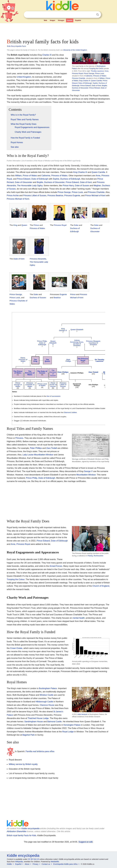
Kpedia (70, 20)
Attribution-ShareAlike (17, 831)
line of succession (53, 396)
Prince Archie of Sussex (53, 385)
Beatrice (57, 298)
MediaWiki (55, 862)
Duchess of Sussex (38, 298)
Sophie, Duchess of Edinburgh (66, 179)
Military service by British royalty (23, 764)
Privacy (35, 864)
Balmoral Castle (55, 722)
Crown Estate (16, 648)
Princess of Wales (37, 228)
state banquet (82, 714)
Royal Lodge (68, 732)
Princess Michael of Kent (18, 199)
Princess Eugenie (72, 195)
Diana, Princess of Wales (23, 359)
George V (88, 471)
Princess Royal (60, 225)
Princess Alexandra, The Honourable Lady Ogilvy (39, 262)
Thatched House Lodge (38, 718)
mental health (79, 618)
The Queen (47, 360)
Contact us (46, 864)
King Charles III (85, 81)
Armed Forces (56, 566)
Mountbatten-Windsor (86, 475)
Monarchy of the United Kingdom (75, 50)
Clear (92, 15)
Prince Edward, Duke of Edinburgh (33, 179)
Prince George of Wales (18, 385)
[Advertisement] (59, 30)
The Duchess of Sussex (53, 373)
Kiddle (9, 864)
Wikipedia (19, 862)
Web (45, 20)
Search (97, 15)
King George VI (63, 330)
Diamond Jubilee (70, 412)
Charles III (47, 55)
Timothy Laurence (97, 71)
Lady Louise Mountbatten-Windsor (38, 455)
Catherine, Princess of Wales (96, 76)
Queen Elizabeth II (53, 343)
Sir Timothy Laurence (100, 360)
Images (52, 20)
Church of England (101, 586)
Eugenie (63, 294)
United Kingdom (24, 77)
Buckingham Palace (48, 688)
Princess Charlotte (79, 78)
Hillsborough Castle (44, 702)
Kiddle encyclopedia (30, 828)
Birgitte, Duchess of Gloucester (51, 182)
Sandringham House (34, 722)
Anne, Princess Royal (20, 544)
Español (78, 20)
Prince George (89, 73)
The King (35, 360)
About (27, 864)
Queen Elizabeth (77, 330)
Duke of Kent (19, 259)
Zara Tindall (93, 372)
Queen (24, 225)
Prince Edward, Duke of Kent (91, 85)
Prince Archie (13, 195)
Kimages (61, 20)
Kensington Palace (72, 725)
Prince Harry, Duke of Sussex (76, 186)
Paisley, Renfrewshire (96, 556)
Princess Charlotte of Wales (30, 385)
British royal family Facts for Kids (22, 835)
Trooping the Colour (96, 68)
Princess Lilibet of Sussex (35, 195)
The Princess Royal (83, 360)
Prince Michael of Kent (95, 195)
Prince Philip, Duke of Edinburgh (42, 343)
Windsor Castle (46, 695)
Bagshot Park (28, 735)
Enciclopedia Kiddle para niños (65, 864)
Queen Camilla (96, 81)
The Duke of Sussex (42, 372)
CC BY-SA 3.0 (33, 859)
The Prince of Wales (18, 372)
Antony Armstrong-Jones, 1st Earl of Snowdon (77, 343)
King (15, 225)
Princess (19, 438)
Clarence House (47, 705)
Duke (76, 225)
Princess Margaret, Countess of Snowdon (93, 343)
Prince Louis (100, 73)
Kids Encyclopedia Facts (17, 46)
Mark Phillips (68, 360)
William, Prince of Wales (26, 176)
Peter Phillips (63, 372)
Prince (36, 225)
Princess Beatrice (55, 195)
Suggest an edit (85, 842)
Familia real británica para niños (40, 751)
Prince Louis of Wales (42, 385)
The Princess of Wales (30, 373)
